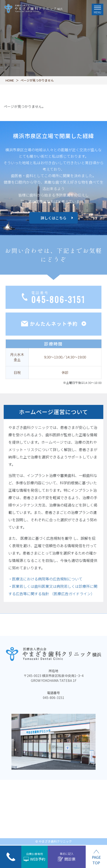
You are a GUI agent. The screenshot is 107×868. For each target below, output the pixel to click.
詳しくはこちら (53, 218)
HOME (10, 80)
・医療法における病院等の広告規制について (45, 579)
